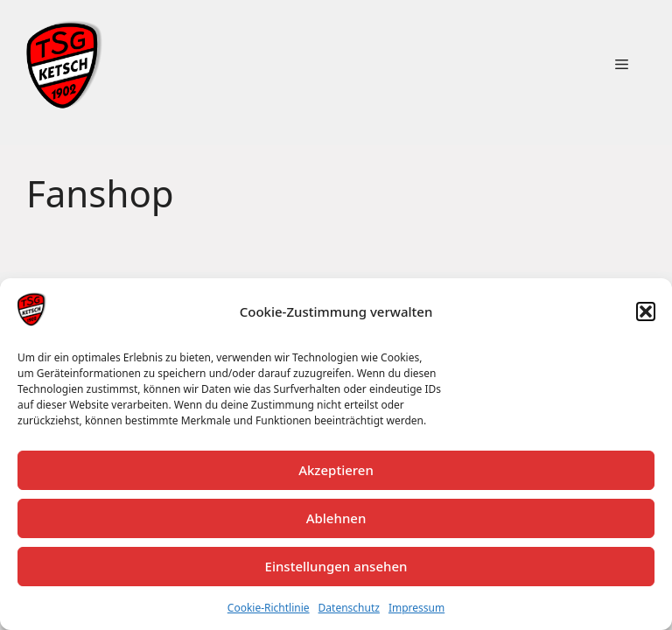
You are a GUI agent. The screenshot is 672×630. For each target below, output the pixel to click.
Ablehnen (336, 518)
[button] (646, 311)
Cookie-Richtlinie (269, 608)
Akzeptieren (336, 470)
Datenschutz (349, 608)
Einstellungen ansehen (336, 566)
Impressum (416, 608)
